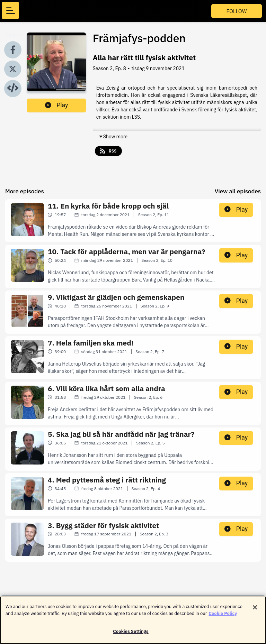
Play (57, 105)
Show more (113, 137)
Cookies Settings (131, 636)
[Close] (255, 611)
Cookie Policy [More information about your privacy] (223, 617)
